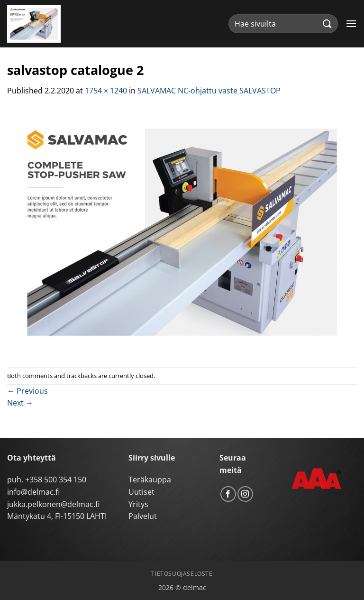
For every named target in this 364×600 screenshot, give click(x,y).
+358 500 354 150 (56, 480)
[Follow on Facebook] (228, 494)
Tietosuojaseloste (182, 574)
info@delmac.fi (33, 492)
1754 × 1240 (106, 91)
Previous (27, 391)
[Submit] (328, 23)
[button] (351, 23)
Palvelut (143, 516)
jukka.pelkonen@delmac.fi (53, 504)
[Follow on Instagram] (245, 494)
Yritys (138, 504)
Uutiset (141, 492)
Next (20, 403)
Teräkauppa (150, 480)
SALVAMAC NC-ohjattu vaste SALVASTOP (209, 91)
